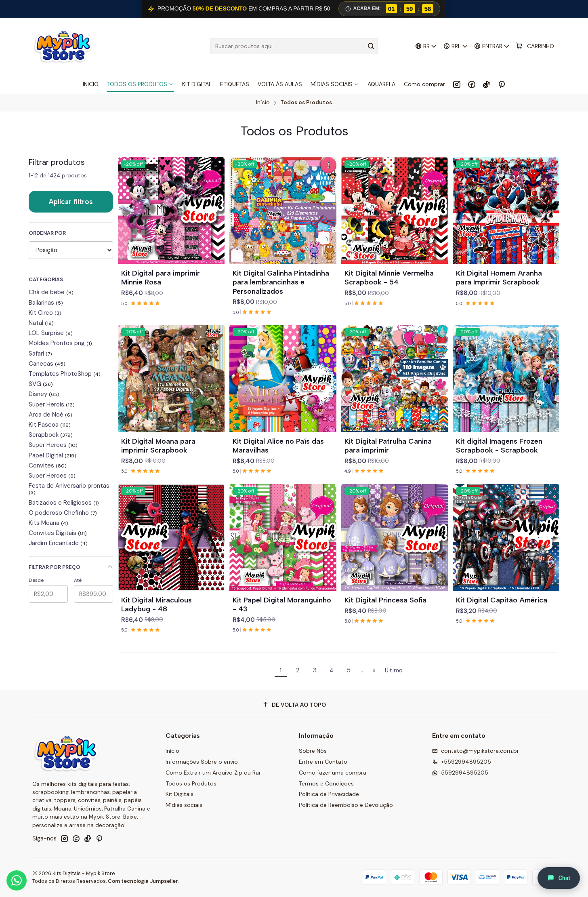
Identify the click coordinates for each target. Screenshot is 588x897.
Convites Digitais (58, 533)
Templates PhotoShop (65, 374)
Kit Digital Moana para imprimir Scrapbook (158, 445)
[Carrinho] (535, 46)
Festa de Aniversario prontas (69, 489)
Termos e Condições (326, 783)
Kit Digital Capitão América (502, 600)
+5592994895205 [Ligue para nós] (462, 762)
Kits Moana (48, 523)
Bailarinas (46, 303)
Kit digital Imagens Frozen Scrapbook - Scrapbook (499, 445)
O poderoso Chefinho (63, 513)
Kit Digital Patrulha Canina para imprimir (388, 445)
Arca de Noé (50, 415)
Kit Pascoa (50, 425)
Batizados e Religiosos (64, 503)
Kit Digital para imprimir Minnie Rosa (161, 277)
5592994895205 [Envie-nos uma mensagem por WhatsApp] (460, 773)
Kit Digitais (180, 794)
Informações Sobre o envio (202, 762)
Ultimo (394, 670)
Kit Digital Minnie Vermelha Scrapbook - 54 (389, 277)
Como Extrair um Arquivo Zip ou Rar (213, 773)
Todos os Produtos (191, 783)
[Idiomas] (426, 46)
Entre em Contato (323, 762)
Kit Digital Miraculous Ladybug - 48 (156, 604)
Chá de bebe (51, 292)
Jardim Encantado (58, 543)
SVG (41, 384)
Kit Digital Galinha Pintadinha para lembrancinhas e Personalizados (281, 282)
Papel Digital (52, 455)
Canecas (47, 364)
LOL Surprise (51, 333)
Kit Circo (45, 313)
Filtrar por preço (71, 567)
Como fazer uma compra (333, 773)
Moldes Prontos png (60, 343)
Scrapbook (51, 435)
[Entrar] (492, 46)
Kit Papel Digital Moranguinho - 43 (282, 604)
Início (263, 103)
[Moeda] (456, 46)
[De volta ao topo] (294, 705)
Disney (44, 394)
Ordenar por (47, 233)
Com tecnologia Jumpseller (143, 881)
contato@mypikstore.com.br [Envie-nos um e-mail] (476, 751)
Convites (48, 465)
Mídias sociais (184, 805)
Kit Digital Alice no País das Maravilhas (278, 445)
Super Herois (52, 404)
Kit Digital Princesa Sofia (385, 600)
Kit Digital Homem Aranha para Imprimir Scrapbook (499, 277)
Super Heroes (53, 445)
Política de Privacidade (329, 794)
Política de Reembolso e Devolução (346, 805)
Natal (41, 323)
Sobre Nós (313, 751)
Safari (40, 354)
